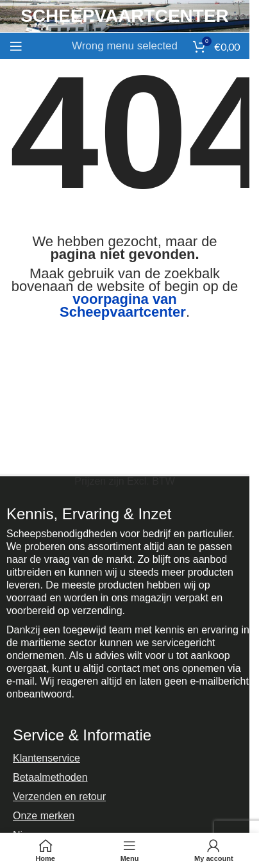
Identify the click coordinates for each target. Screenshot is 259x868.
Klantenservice (46, 758)
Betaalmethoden (50, 777)
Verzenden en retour (59, 797)
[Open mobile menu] (16, 46)
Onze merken (44, 816)
